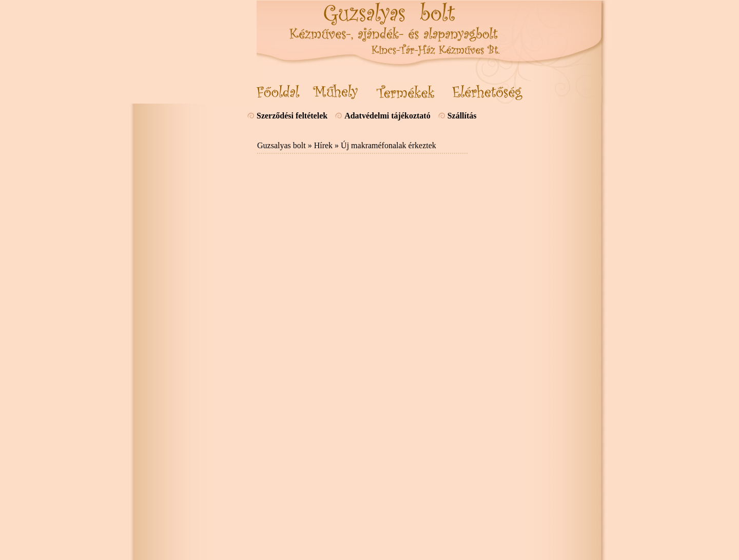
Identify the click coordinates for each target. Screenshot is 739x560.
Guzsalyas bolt (281, 145)
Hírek (323, 145)
